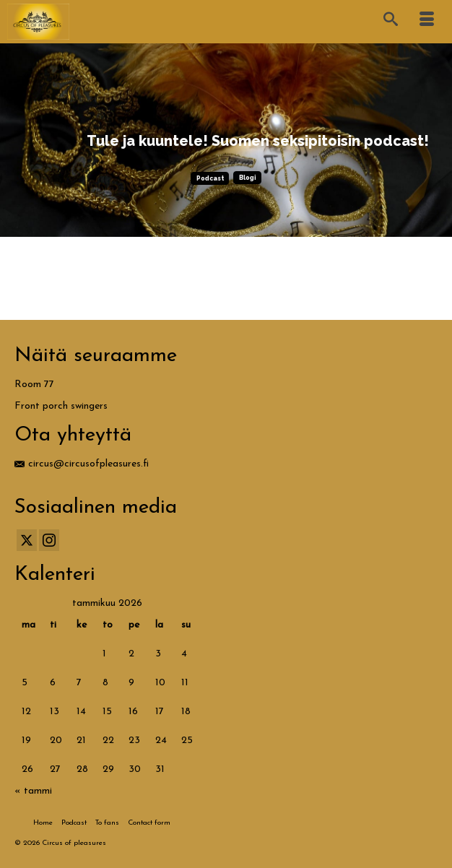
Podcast (210, 178)
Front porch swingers (61, 406)
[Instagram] (49, 540)
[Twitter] (27, 540)
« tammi (33, 791)
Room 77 (34, 385)
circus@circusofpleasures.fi (82, 464)
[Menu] (427, 22)
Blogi (248, 178)
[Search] (391, 22)
